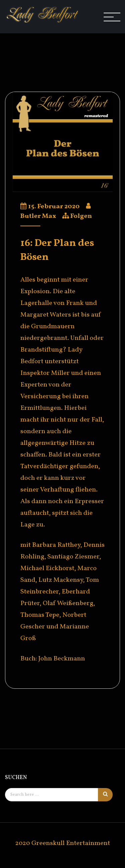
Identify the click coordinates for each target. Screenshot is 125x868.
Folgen (81, 216)
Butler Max (38, 216)
